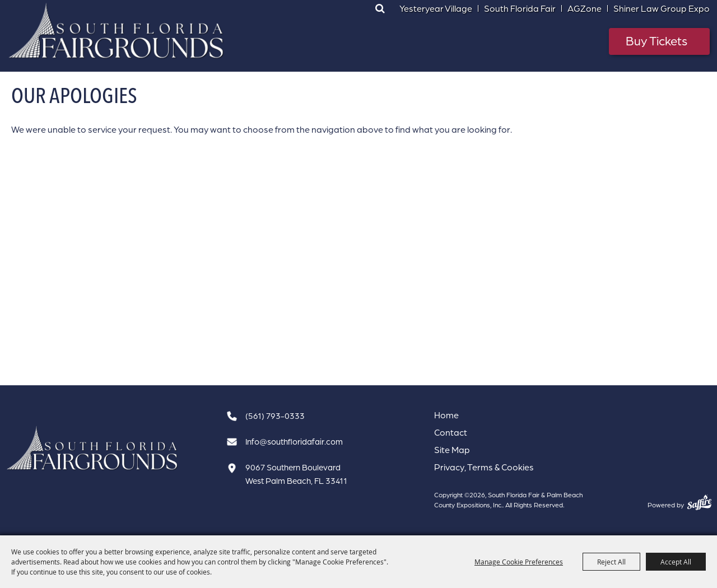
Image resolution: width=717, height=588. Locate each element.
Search (380, 8)
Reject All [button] (611, 562)
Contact (451, 432)
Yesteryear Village (436, 8)
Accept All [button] (676, 562)
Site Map (452, 450)
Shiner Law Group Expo (662, 8)
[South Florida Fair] (92, 448)
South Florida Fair (520, 8)
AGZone (585, 8)
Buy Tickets (657, 41)
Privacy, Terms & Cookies (484, 467)
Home (446, 415)
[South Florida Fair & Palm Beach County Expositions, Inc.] (117, 31)
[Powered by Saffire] (699, 502)
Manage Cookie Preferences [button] (519, 562)
